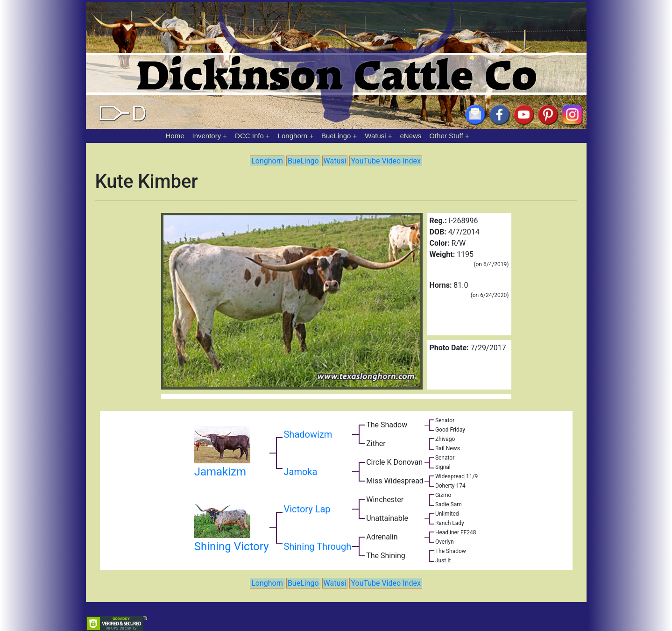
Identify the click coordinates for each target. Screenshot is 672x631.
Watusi (375, 136)
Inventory (206, 136)
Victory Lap (307, 509)
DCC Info (249, 136)
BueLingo (336, 136)
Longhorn (293, 136)
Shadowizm (308, 434)
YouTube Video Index (386, 161)
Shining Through (317, 546)
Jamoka (300, 472)
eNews (411, 136)
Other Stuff (446, 136)
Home (175, 136)
